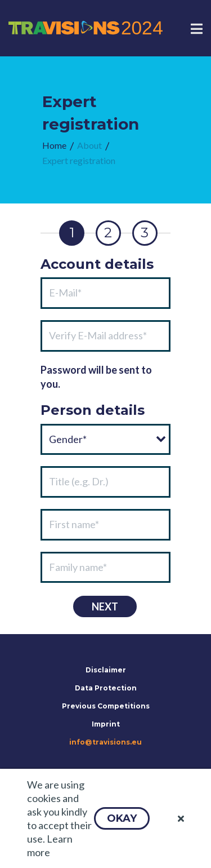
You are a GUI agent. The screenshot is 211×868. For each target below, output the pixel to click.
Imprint (106, 724)
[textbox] (105, 293)
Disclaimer (106, 670)
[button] (122, 818)
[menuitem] (54, 146)
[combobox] (105, 440)
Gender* (68, 439)
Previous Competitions (106, 706)
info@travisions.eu (105, 742)
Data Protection (106, 688)
